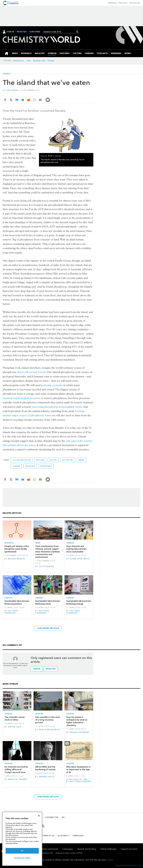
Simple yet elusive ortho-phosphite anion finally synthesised (17, 549)
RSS (63, 817)
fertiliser (40, 460)
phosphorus (46, 466)
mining (82, 460)
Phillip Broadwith (50, 730)
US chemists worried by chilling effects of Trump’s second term (16, 770)
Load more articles (48, 628)
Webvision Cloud (135, 865)
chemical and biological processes (21, 398)
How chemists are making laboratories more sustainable (76, 549)
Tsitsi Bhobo (47, 566)
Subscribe (35, 32)
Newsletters (19, 61)
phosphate (30, 466)
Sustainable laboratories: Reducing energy (79, 602)
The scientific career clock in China (15, 718)
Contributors (52, 817)
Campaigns (68, 849)
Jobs (29, 61)
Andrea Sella (47, 777)
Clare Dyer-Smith (80, 559)
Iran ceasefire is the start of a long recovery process (48, 720)
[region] (22, 839)
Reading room (39, 61)
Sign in (37, 669)
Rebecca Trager (17, 779)
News (38, 543)
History (53, 460)
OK (22, 851)
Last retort (68, 460)
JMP (85, 779)
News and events (50, 849)
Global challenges (108, 849)
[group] (128, 53)
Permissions (78, 836)
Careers (70, 543)
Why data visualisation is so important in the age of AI (78, 770)
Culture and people (22, 460)
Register (22, 32)
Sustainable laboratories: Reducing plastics (17, 602)
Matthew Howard (80, 781)
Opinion (7, 74)
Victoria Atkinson (11, 612)
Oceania (16, 466)
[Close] (39, 816)
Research (9, 543)
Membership (135, 3)
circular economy (53, 385)
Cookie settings (22, 858)
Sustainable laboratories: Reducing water (48, 602)
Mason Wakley (17, 559)
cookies (110, 860)
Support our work (129, 849)
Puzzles (51, 61)
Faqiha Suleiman (79, 732)
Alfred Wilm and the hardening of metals (45, 768)
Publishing (112, 3)
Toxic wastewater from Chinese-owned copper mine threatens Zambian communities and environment (48, 552)
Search (77, 32)
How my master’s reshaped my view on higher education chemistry (77, 721)
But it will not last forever (32, 372)
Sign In (10, 32)
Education (123, 3)
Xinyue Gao (15, 727)
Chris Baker (12, 90)
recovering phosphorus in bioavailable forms (57, 407)
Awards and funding (87, 849)
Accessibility (64, 836)
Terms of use (49, 836)
